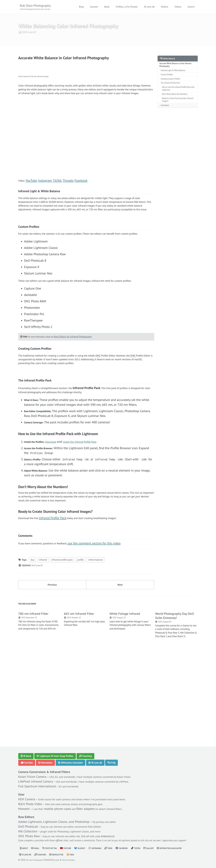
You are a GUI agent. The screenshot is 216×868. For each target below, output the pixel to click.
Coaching (86, 751)
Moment (24, 806)
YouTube (33, 199)
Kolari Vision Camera (32, 773)
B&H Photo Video (30, 801)
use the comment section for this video (107, 622)
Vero (122, 848)
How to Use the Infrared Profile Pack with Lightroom (178, 99)
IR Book (26, 751)
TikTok (59, 199)
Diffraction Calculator (71, 758)
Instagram (47, 199)
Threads (71, 199)
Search (191, 7)
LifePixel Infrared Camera (36, 778)
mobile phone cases (61, 806)
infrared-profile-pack (62, 639)
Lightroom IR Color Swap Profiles (55, 751)
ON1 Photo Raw (29, 834)
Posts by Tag (54, 848)
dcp (32, 639)
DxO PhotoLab (28, 824)
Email (37, 848)
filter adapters (91, 806)
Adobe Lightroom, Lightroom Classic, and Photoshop (54, 820)
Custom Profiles (169, 82)
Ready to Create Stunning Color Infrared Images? (178, 112)
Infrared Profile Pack (58, 591)
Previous (52, 665)
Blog (81, 7)
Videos (178, 7)
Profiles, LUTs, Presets (127, 7)
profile (80, 639)
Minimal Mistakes (75, 860)
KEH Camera (27, 796)
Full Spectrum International (37, 783)
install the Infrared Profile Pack (92, 512)
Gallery (168, 848)
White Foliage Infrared (125, 698)
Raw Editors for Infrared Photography (81, 388)
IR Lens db (149, 7)
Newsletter (46, 758)
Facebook (84, 199)
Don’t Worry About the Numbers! (178, 106)
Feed (113, 854)
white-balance (96, 639)
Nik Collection (28, 829)
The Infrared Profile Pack (173, 92)
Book (107, 7)
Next (120, 665)
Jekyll (62, 860)
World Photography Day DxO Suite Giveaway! (174, 700)
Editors (165, 7)
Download (58, 512)
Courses (94, 7)
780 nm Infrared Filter (33, 698)
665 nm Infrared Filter (79, 698)
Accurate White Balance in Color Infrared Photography (175, 70)
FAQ (112, 758)
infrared (43, 639)
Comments (166, 119)
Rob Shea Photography (39, 7)
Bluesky (89, 848)
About (25, 848)
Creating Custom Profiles (173, 87)
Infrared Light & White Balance (176, 77)
